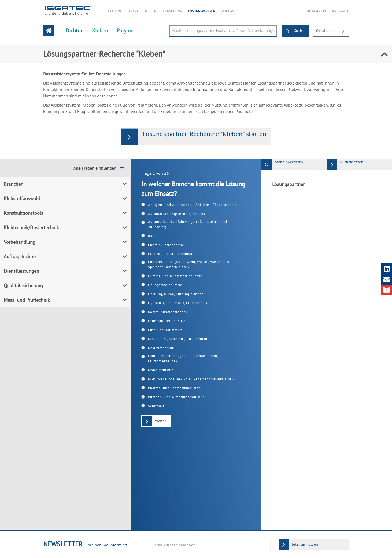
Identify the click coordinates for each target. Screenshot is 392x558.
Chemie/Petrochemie (166, 245)
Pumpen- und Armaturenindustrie (176, 397)
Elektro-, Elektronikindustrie (172, 254)
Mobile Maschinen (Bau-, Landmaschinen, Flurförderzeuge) (183, 358)
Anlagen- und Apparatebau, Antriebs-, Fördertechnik (192, 205)
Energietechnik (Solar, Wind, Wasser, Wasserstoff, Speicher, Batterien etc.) (189, 264)
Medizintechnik (161, 348)
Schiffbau (156, 406)
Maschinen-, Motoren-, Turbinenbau (178, 339)
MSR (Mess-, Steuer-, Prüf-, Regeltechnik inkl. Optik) (192, 379)
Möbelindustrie (161, 370)
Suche (293, 31)
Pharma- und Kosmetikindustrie (175, 388)
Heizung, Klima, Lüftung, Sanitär (175, 294)
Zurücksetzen (345, 164)
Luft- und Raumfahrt (165, 330)
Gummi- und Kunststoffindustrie (175, 276)
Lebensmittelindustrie (167, 321)
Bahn (152, 236)
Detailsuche (332, 31)
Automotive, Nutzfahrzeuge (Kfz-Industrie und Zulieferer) (188, 224)
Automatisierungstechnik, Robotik (177, 214)
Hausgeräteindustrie (165, 285)
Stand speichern (282, 164)
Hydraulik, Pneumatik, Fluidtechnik (178, 303)
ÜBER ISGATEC (339, 11)
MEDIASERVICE (317, 11)
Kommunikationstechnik (168, 312)
